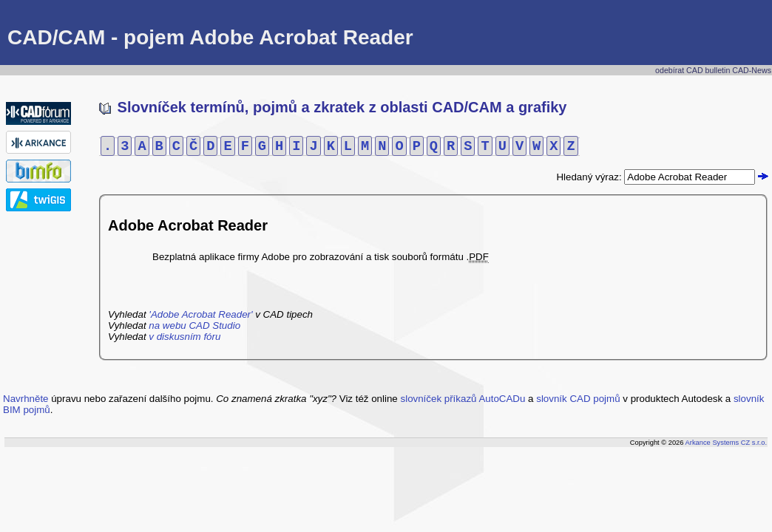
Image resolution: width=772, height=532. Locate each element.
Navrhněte (26, 399)
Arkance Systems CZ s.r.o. (726, 443)
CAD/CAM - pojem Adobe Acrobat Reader (210, 37)
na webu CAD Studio (194, 325)
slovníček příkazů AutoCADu (463, 399)
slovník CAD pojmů (578, 399)
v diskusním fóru (184, 337)
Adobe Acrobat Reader (188, 225)
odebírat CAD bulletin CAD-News (713, 70)
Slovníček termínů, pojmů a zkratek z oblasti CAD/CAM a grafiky (333, 107)
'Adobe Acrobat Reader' (200, 314)
